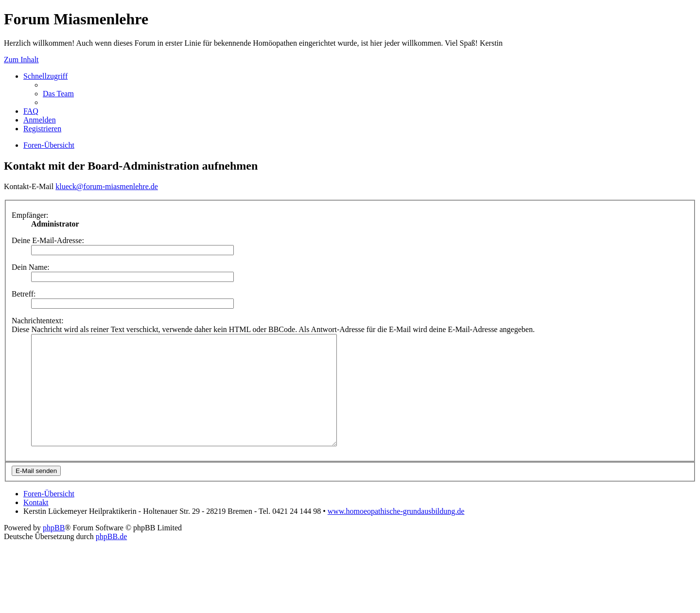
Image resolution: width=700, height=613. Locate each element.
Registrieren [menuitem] (42, 129)
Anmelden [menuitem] (40, 120)
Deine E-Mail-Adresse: (48, 240)
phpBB (54, 550)
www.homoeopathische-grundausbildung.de (396, 533)
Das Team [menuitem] (58, 94)
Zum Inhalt (21, 60)
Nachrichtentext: (38, 321)
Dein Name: (31, 267)
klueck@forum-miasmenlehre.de (107, 186)
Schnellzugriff (45, 76)
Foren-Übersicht (49, 516)
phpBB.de (111, 558)
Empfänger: (30, 215)
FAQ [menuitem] (31, 111)
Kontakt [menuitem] (36, 524)
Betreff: (24, 294)
